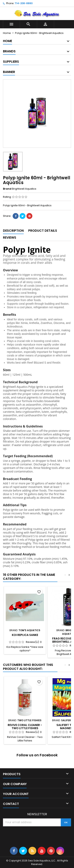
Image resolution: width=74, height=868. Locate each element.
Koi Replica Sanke (25, 635)
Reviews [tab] (10, 238)
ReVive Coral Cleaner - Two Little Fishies (25, 727)
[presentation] (33, 836)
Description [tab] (13, 231)
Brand (7, 189)
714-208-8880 (24, 3)
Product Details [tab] (43, 231)
